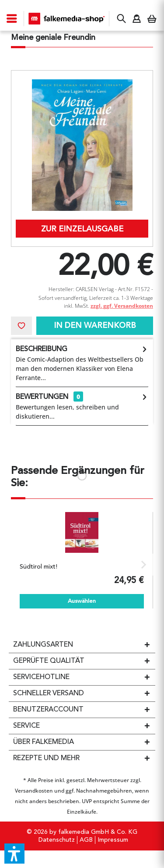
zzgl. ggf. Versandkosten (122, 306)
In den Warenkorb (95, 326)
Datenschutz (57, 840)
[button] (14, 854)
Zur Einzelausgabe (82, 229)
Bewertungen (42, 397)
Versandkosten (34, 791)
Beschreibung (42, 349)
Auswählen (82, 601)
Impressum (113, 840)
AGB (86, 840)
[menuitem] (12, 19)
